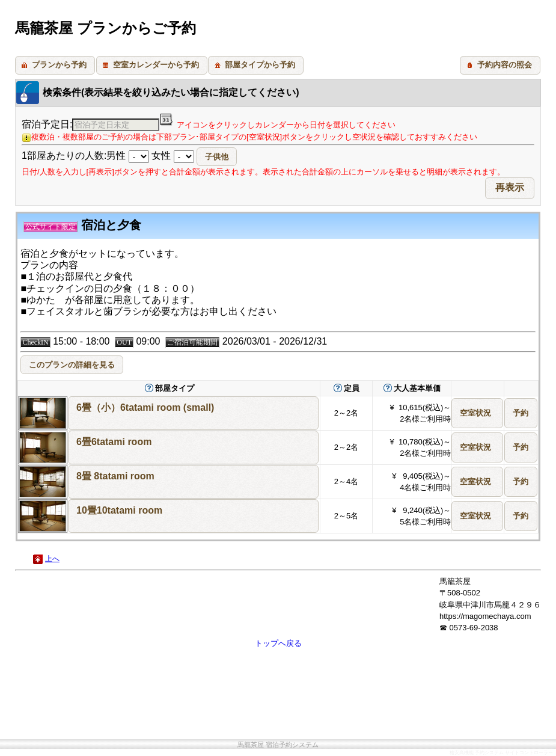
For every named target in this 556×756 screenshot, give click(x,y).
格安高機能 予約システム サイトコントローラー (501, 753)
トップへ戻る (278, 643)
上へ (52, 559)
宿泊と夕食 (82, 225)
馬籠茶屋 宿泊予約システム (278, 745)
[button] (55, 65)
